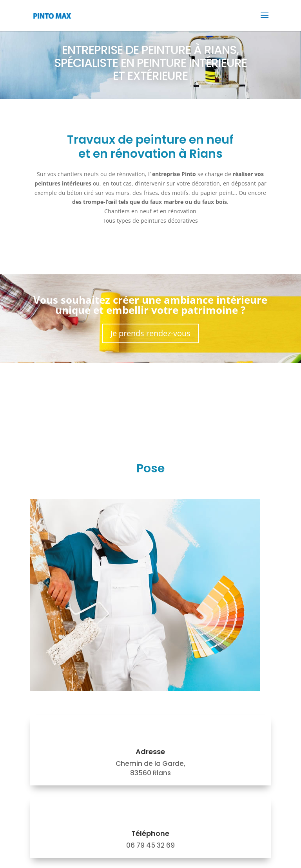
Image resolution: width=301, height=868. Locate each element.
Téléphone (150, 833)
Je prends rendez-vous (150, 333)
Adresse (150, 752)
